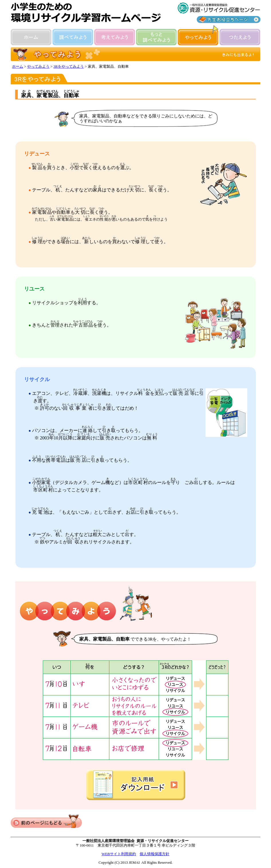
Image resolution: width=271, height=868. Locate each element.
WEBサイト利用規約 (119, 854)
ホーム (18, 66)
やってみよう (38, 66)
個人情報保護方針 (155, 854)
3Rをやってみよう (69, 66)
